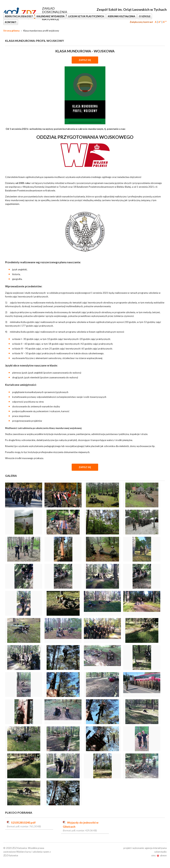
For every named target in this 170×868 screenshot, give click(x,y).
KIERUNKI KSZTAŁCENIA (121, 16)
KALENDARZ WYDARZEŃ (50, 16)
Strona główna (11, 31)
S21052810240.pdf (23, 822)
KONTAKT (11, 22)
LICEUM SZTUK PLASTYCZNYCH (86, 16)
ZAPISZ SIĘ (85, 60)
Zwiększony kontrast (141, 22)
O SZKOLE (145, 16)
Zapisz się (85, 467)
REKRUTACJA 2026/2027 (19, 16)
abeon (162, 855)
